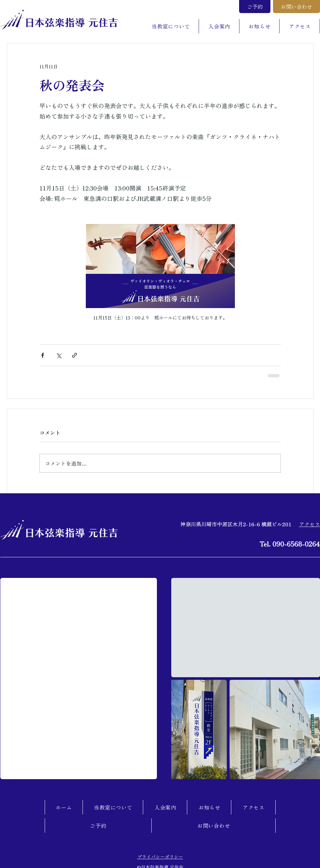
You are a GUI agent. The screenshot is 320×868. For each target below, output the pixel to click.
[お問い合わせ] (297, 7)
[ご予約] (255, 7)
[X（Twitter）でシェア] (59, 355)
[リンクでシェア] (75, 355)
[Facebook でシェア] (43, 355)
